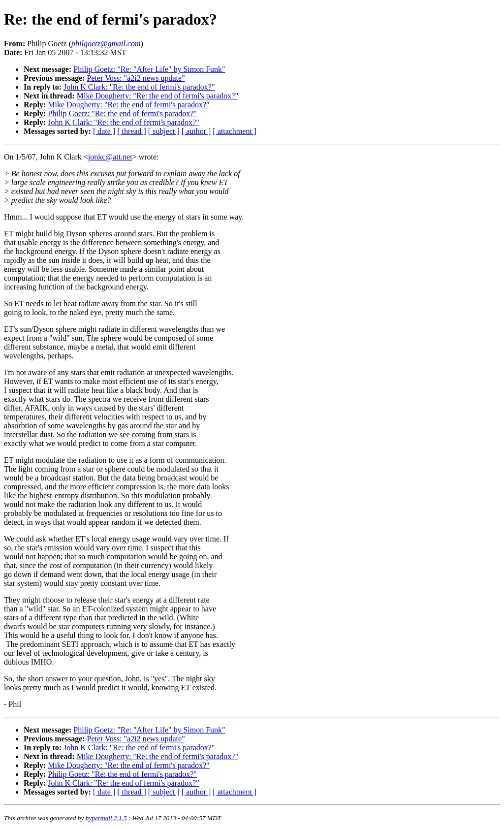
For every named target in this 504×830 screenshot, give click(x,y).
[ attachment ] (235, 131)
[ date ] (104, 131)
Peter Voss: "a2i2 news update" (136, 78)
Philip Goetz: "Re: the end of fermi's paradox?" (122, 113)
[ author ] (196, 131)
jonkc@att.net (110, 157)
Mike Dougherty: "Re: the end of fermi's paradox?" (157, 96)
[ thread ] (132, 131)
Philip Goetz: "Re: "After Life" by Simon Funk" (149, 69)
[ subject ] (164, 131)
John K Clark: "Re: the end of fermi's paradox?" (139, 87)
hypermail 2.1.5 (106, 818)
